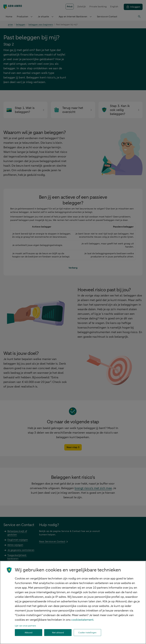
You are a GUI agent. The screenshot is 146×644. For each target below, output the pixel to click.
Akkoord (29, 633)
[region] (73, 602)
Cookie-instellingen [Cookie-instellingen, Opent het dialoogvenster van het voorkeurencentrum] (87, 633)
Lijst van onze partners (25, 626)
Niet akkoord (58, 633)
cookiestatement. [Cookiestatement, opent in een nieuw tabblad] (83, 620)
